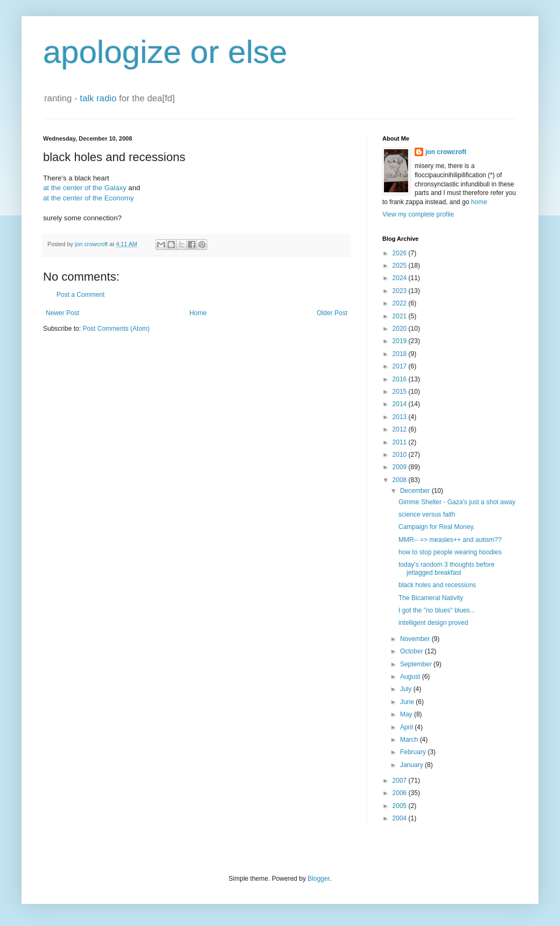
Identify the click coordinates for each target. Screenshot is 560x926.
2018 (401, 354)
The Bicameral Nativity (431, 598)
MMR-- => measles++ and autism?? (450, 540)
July (407, 689)
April (407, 727)
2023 (401, 291)
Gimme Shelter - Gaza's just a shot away (457, 502)
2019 (401, 341)
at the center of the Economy (89, 198)
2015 (401, 392)
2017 (401, 366)
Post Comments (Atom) (116, 329)
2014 (401, 404)
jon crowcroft (446, 152)
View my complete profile (418, 214)
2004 (401, 818)
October (412, 651)
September (417, 664)
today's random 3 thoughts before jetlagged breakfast (446, 568)
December (416, 491)
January (412, 765)
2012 (401, 429)
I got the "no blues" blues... (437, 610)
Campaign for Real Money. (437, 527)
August (411, 677)
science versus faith (427, 514)
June (408, 702)
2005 (401, 806)
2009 (401, 467)
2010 (401, 455)
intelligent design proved (433, 623)
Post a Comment (80, 295)
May (407, 714)
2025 (401, 266)
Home (198, 313)
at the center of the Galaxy (85, 188)
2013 (401, 417)
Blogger (318, 879)
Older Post (332, 313)
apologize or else (165, 52)
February (414, 752)
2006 (401, 793)
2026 (401, 253)
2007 (401, 781)
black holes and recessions (437, 585)
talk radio (98, 98)
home (479, 202)
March (410, 740)
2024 (401, 278)
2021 (401, 316)
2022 (401, 303)
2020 (401, 329)
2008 (401, 480)
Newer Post (62, 313)
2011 (401, 442)
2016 (401, 379)
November (416, 639)
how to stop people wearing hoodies (450, 552)
